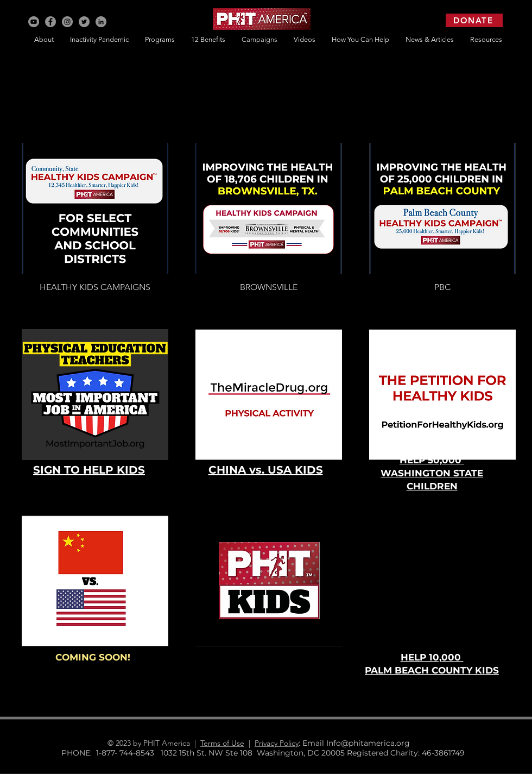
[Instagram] (67, 22)
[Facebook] (50, 22)
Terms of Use (222, 743)
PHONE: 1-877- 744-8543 (111, 753)
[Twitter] (84, 22)
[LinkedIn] (101, 22)
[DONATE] (474, 20)
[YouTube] (34, 22)
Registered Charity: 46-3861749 (406, 753)
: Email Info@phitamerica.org (359, 743)
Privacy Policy (277, 743)
